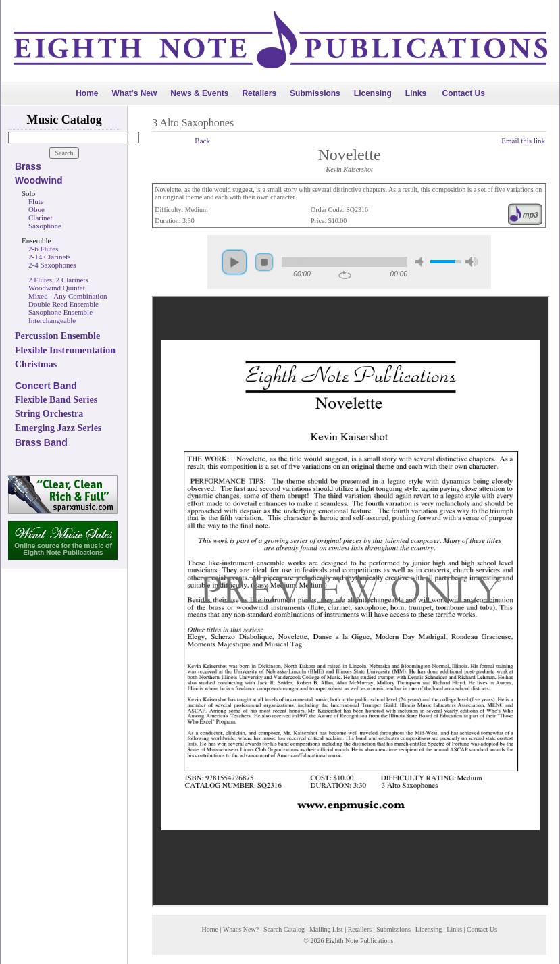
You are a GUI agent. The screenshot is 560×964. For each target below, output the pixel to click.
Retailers (259, 93)
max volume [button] (472, 262)
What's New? (241, 929)
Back (202, 141)
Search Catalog (284, 929)
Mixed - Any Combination (68, 296)
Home (87, 93)
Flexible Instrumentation (65, 350)
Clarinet (40, 218)
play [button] (234, 262)
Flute (36, 201)
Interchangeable (52, 320)
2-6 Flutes (43, 249)
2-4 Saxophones (52, 265)
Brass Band (41, 442)
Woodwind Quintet (57, 288)
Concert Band (46, 386)
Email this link (523, 141)
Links (416, 93)
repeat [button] (345, 275)
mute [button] (422, 262)
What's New (134, 93)
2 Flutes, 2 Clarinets (58, 280)
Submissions (315, 93)
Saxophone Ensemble (60, 312)
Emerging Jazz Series (58, 428)
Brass (28, 166)
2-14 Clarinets (50, 257)
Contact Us (464, 93)
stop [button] (264, 262)
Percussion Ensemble (57, 336)
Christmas (36, 364)
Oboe (36, 209)
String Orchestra (49, 414)
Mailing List (326, 929)
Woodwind (39, 180)
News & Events (199, 93)
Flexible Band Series (56, 400)
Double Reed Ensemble (63, 304)
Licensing (373, 93)
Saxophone (45, 226)
